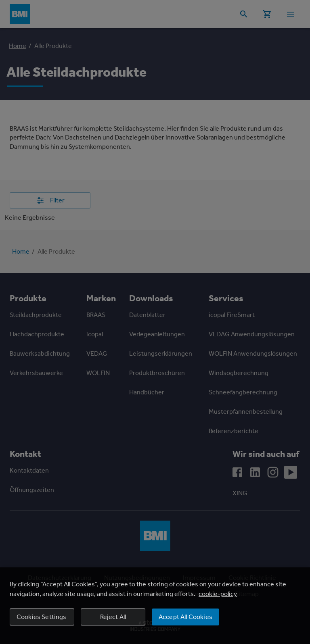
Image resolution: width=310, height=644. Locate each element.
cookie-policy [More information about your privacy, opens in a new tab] (218, 594)
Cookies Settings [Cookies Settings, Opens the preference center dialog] (42, 617)
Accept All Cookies (185, 617)
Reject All (113, 617)
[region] (155, 606)
